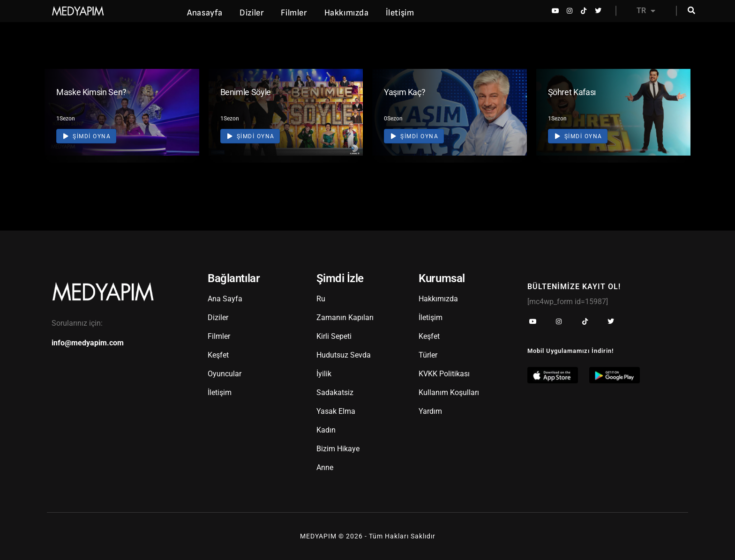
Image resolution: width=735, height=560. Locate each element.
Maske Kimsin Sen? (91, 92)
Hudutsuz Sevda (344, 355)
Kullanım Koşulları (449, 392)
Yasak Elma (336, 411)
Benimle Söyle (246, 92)
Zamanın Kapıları (345, 317)
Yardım (430, 411)
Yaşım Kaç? (405, 92)
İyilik (324, 374)
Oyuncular (225, 374)
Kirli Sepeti (334, 336)
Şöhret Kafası (572, 92)
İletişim (400, 13)
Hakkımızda (347, 13)
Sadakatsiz (335, 392)
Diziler (252, 13)
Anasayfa (205, 13)
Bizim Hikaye (338, 449)
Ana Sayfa (225, 299)
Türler (428, 355)
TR (646, 11)
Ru (321, 299)
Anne (325, 467)
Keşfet (218, 355)
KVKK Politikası (444, 374)
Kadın (326, 430)
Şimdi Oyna (87, 136)
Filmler (294, 13)
